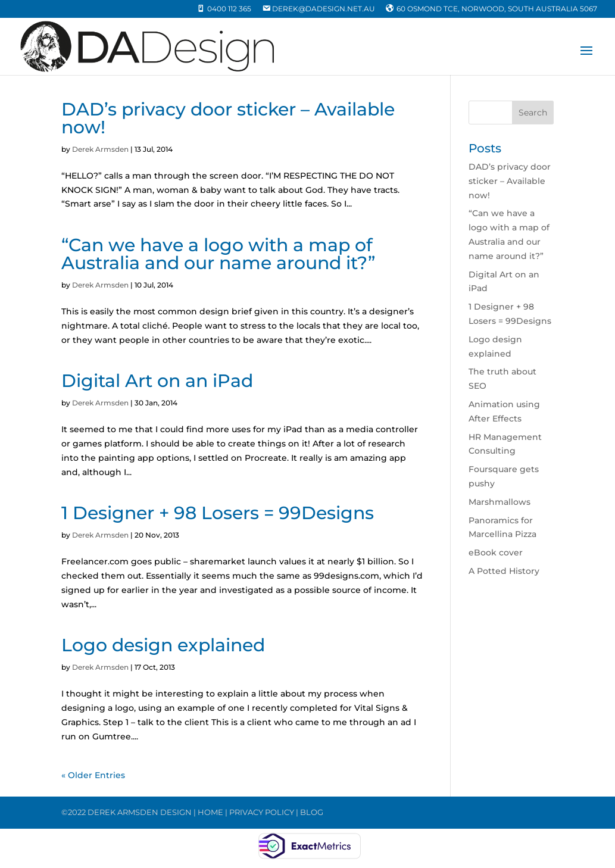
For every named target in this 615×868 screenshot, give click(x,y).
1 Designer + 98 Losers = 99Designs (218, 513)
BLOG (312, 812)
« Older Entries (93, 775)
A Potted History (504, 571)
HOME (210, 812)
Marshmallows (500, 502)
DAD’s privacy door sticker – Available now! (228, 118)
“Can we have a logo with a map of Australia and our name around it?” (218, 254)
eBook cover (496, 552)
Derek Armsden (100, 149)
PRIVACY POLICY (262, 812)
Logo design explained (163, 645)
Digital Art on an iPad (157, 381)
